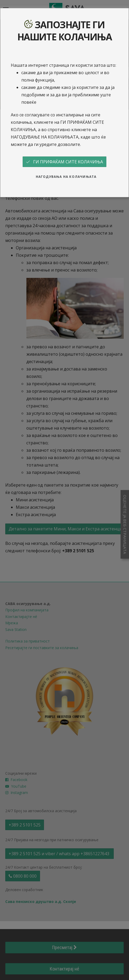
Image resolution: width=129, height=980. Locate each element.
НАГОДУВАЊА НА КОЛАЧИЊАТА (66, 177)
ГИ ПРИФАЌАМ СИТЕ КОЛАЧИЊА (64, 162)
